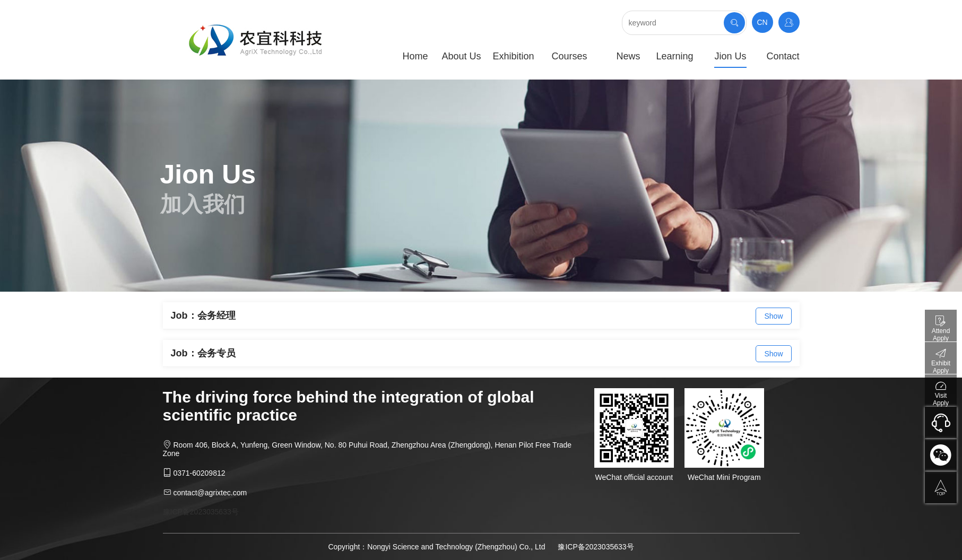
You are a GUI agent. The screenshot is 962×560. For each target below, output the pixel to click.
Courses (569, 56)
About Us (461, 56)
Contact (783, 56)
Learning (674, 56)
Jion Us (730, 56)
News (628, 56)
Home (415, 56)
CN (762, 22)
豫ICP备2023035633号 (201, 512)
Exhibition (513, 56)
